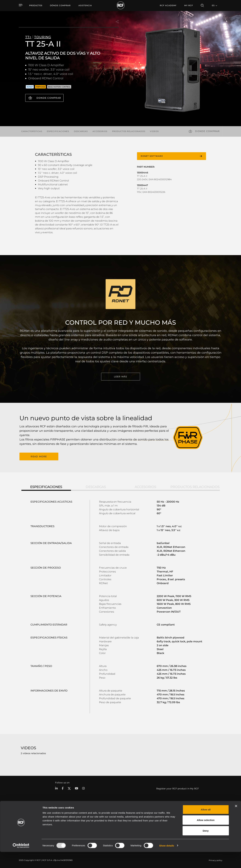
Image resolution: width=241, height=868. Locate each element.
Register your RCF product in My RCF (178, 788)
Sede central (200, 817)
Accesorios (100, 131)
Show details (167, 862)
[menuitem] (60, 5)
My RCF (189, 5)
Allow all (206, 826)
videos (154, 131)
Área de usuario (155, 817)
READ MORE (39, 456)
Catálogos (94, 817)
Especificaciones (58, 131)
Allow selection (206, 836)
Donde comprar (49, 98)
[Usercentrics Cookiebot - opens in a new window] (21, 862)
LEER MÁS (121, 377)
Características (32, 131)
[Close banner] (236, 822)
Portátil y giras (60, 817)
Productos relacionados (129, 131)
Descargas (81, 131)
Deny (206, 847)
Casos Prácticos (124, 817)
